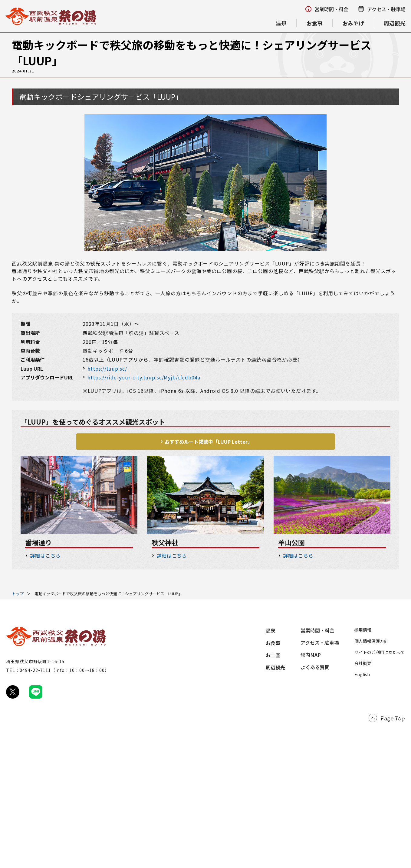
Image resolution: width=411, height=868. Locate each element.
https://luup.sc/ (107, 369)
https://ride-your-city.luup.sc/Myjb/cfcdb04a (144, 377)
